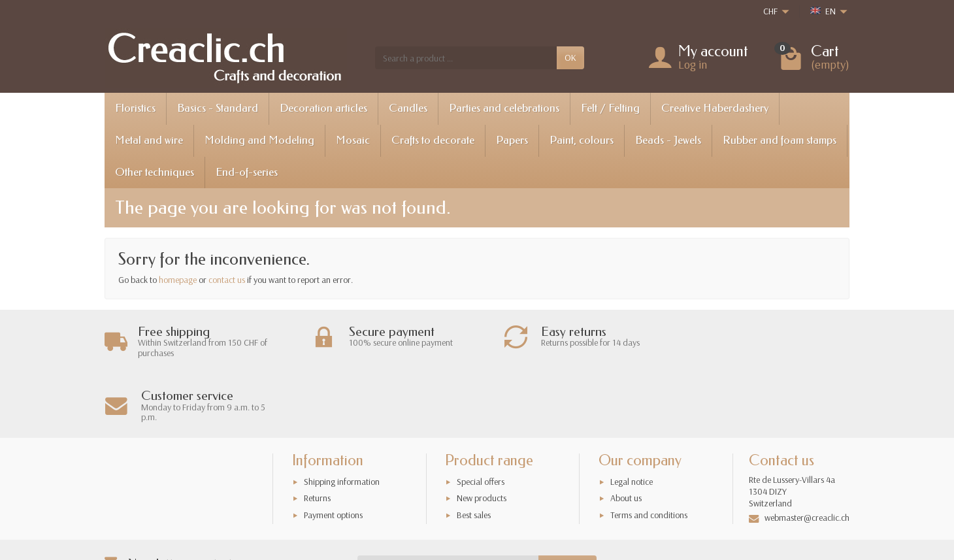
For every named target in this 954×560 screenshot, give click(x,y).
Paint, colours (582, 140)
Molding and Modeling (259, 140)
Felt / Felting (610, 108)
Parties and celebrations (504, 108)
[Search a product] (466, 58)
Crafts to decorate (433, 140)
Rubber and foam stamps (780, 140)
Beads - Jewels (668, 140)
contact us (227, 280)
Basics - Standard (218, 108)
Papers (512, 140)
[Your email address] (448, 502)
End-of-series (247, 172)
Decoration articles (323, 108)
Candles (408, 108)
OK (570, 58)
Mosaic (353, 140)
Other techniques (155, 172)
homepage (178, 280)
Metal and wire (149, 140)
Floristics (135, 108)
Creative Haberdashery (715, 108)
